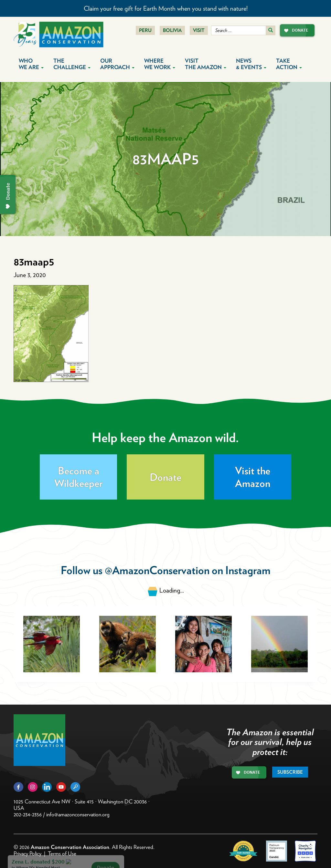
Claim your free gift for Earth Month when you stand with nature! (166, 8)
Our (117, 64)
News (251, 64)
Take (289, 64)
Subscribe (290, 772)
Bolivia (172, 30)
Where (160, 64)
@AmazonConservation (157, 570)
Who (31, 64)
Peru (145, 30)
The (72, 64)
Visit (199, 30)
